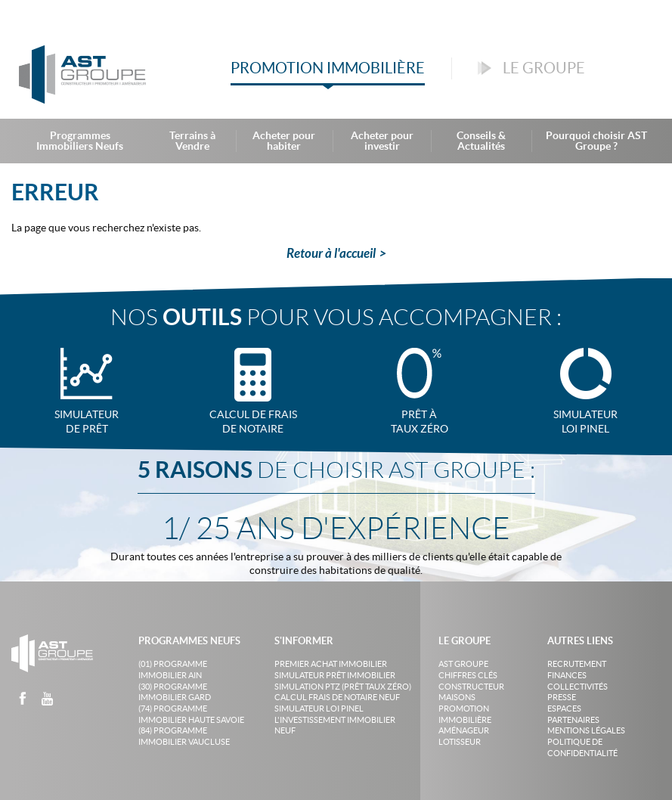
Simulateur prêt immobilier (335, 675)
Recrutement (577, 664)
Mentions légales (586, 730)
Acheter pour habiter (284, 141)
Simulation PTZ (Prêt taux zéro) (343, 687)
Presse (562, 697)
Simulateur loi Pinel (319, 709)
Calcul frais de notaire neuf (337, 697)
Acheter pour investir (382, 141)
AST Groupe (463, 664)
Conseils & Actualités (481, 141)
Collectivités (578, 687)
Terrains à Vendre (192, 141)
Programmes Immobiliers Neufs (80, 141)
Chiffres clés (468, 675)
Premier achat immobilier (331, 664)
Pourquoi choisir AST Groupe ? (596, 141)
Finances (567, 675)
